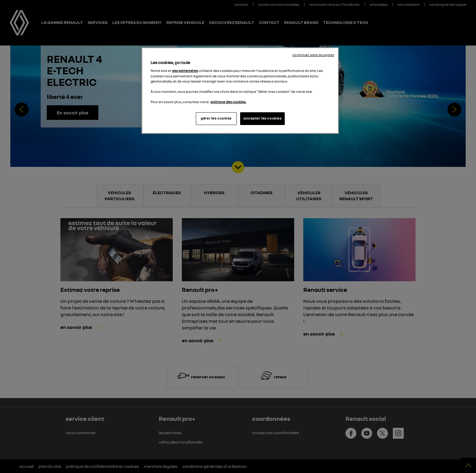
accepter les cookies (262, 118)
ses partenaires (185, 71)
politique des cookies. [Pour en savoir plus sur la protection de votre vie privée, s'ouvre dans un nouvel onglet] (228, 102)
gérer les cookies (216, 118)
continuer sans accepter (313, 55)
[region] (240, 91)
